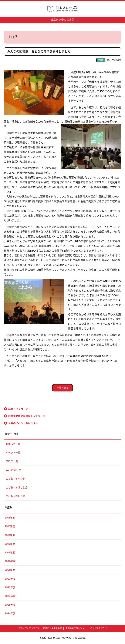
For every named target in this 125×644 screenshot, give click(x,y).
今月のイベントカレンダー (23, 423)
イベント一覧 (13, 453)
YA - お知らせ (13, 470)
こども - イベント (15, 479)
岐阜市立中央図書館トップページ (27, 416)
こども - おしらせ (15, 496)
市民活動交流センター (76, 628)
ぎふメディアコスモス (29, 628)
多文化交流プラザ (98, 628)
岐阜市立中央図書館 (62, 20)
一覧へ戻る (62, 388)
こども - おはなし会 (17, 487)
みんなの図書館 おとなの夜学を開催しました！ (40, 51)
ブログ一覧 (12, 461)
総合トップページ (18, 409)
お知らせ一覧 (13, 444)
